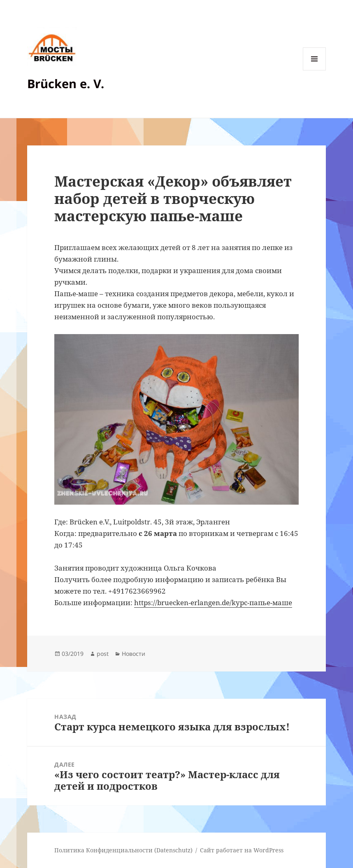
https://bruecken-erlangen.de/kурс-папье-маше (213, 602)
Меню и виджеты (315, 70)
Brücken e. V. (66, 83)
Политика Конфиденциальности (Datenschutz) (123, 850)
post (103, 654)
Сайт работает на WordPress (242, 850)
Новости (134, 654)
